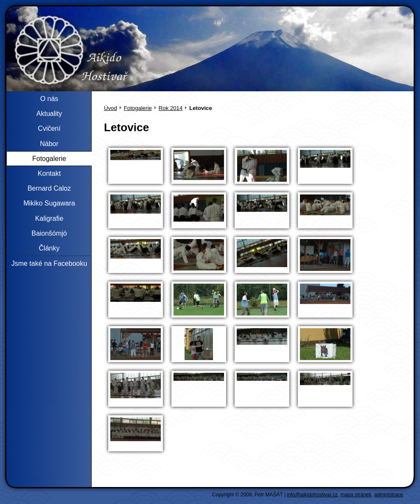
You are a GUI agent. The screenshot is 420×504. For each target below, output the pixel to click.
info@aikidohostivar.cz (312, 495)
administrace (389, 495)
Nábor (49, 144)
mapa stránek (356, 495)
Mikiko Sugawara (49, 203)
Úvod (111, 108)
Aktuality (49, 114)
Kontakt (49, 173)
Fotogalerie (138, 108)
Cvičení (49, 128)
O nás (49, 99)
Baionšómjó (49, 233)
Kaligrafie (49, 218)
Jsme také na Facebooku (49, 263)
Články (49, 248)
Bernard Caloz (49, 188)
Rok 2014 (171, 108)
